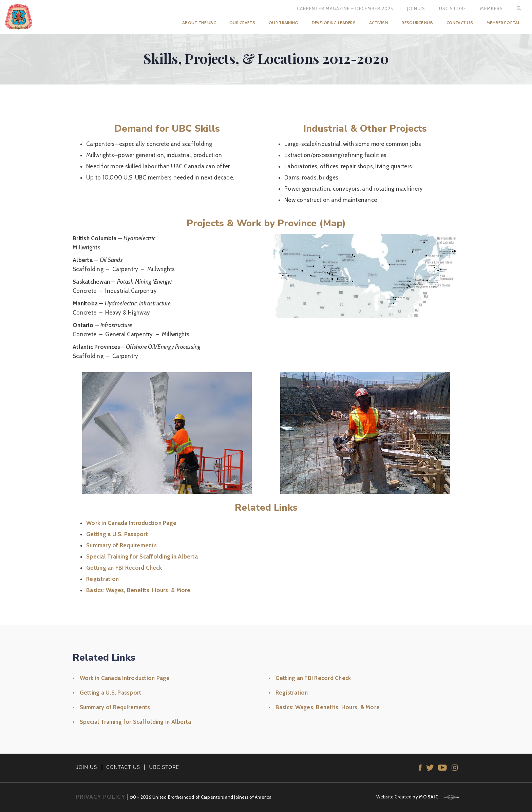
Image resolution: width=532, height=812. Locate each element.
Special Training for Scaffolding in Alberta (142, 556)
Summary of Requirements (121, 545)
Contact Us (460, 23)
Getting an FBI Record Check (124, 568)
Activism (379, 23)
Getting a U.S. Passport (117, 534)
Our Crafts (242, 23)
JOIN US (87, 767)
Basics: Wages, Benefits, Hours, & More (138, 590)
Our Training (283, 23)
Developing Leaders (334, 23)
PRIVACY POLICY (101, 797)
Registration (102, 579)
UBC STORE (164, 767)
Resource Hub (417, 23)
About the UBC (199, 23)
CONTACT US (123, 767)
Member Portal (503, 23)
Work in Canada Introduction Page (131, 523)
